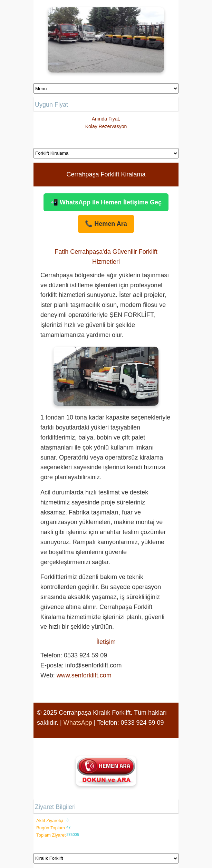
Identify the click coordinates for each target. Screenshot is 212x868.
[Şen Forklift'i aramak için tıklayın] (106, 771)
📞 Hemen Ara (106, 224)
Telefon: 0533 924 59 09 (130, 723)
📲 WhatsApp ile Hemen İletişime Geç (106, 202)
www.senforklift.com (84, 675)
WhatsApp (78, 723)
